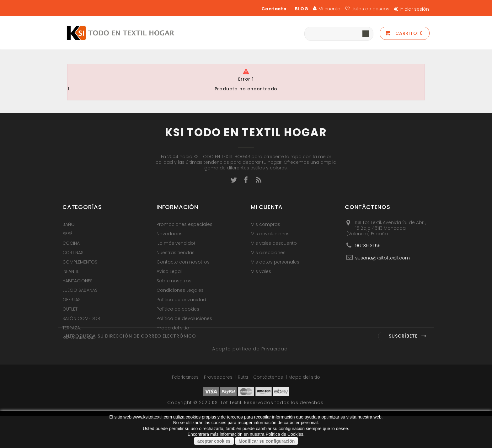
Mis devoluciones (270, 234)
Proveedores (219, 409)
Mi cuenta (267, 207)
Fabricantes (186, 409)
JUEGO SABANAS (80, 290)
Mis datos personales (275, 262)
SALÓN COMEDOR (81, 318)
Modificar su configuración (267, 441)
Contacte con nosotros (183, 262)
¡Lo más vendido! (176, 243)
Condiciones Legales (180, 290)
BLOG (302, 9)
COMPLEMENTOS (80, 262)
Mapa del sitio (304, 409)
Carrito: (408, 33)
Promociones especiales (184, 224)
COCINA (71, 243)
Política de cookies (178, 309)
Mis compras (265, 224)
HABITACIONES (78, 281)
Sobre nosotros (174, 281)
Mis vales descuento (274, 243)
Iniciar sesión (414, 9)
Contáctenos (269, 409)
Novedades (170, 234)
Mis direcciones (268, 253)
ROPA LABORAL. (79, 337)
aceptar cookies (214, 441)
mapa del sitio (173, 328)
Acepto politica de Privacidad (250, 380)
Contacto (274, 9)
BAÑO (69, 224)
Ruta (243, 409)
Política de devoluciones (184, 318)
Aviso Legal (169, 271)
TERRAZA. (72, 328)
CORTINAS (73, 253)
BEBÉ (67, 234)
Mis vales (261, 271)
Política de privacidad (181, 300)
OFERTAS (72, 300)
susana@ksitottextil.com (382, 258)
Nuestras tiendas (176, 253)
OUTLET (70, 309)
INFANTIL (71, 271)
